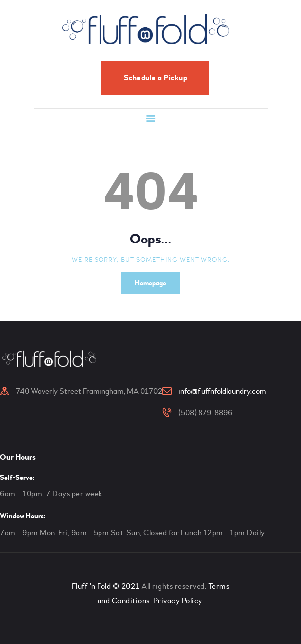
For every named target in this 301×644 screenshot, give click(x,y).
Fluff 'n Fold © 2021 (106, 586)
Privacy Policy (178, 601)
